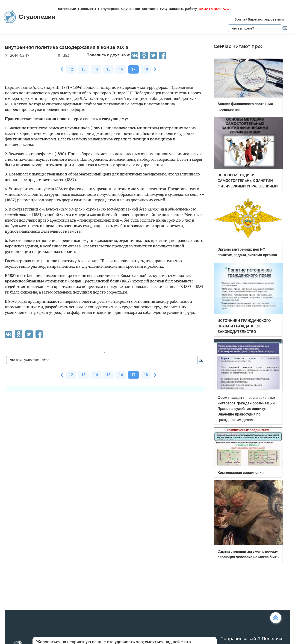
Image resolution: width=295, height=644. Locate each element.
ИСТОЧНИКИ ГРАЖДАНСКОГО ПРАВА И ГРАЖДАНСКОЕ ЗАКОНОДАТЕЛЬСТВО (244, 326)
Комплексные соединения (241, 473)
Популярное (109, 9)
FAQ (164, 9)
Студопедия (29, 17)
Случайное (131, 9)
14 (96, 69)
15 (108, 69)
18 (146, 69)
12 (71, 69)
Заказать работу (183, 9)
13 (83, 69)
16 (121, 69)
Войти (240, 19)
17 (133, 69)
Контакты (150, 9)
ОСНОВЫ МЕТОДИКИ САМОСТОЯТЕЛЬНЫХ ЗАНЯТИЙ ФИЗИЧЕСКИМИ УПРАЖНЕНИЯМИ (248, 181)
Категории (67, 9)
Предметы (87, 9)
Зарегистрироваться (266, 19)
